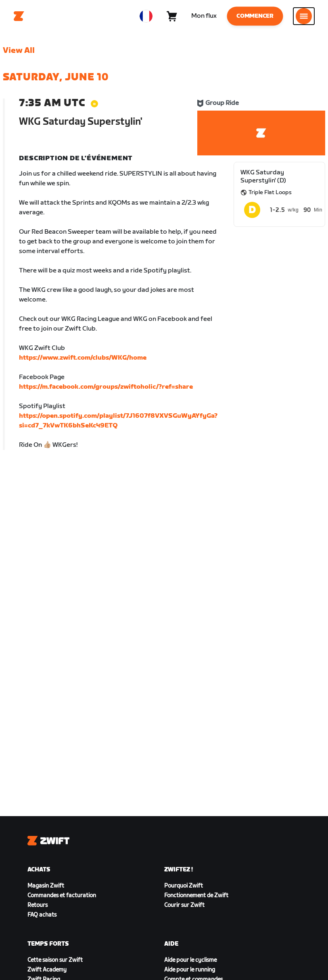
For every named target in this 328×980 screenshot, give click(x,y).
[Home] (19, 16)
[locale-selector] (146, 16)
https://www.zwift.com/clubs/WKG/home (83, 358)
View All (19, 50)
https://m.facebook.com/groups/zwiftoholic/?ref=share (106, 387)
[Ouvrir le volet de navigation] (304, 16)
